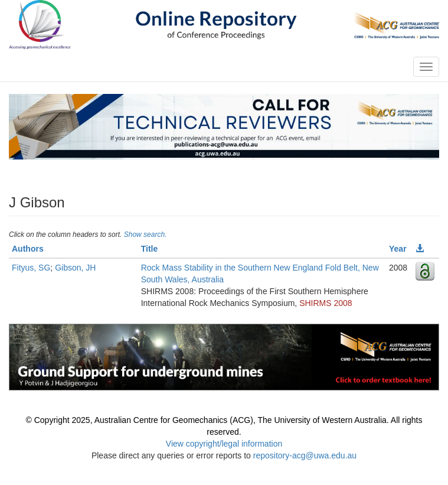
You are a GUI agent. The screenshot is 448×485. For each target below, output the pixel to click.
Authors (28, 249)
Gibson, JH (75, 268)
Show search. (145, 235)
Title (150, 249)
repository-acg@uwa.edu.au (305, 455)
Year (398, 249)
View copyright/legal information (224, 444)
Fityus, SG (31, 268)
